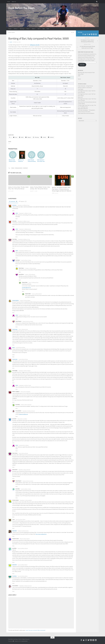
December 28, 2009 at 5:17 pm (25, 251)
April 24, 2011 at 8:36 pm (26, 392)
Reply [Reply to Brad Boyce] (17, 266)
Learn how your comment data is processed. (36, 630)
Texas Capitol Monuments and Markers (86, 113)
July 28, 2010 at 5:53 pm (23, 359)
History (15, 29)
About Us (14, 2)
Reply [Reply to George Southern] (13, 313)
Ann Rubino (14, 576)
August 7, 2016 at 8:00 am (30, 274)
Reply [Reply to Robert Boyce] (20, 272)
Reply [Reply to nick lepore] (13, 211)
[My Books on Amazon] (83, 34)
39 (73, 32)
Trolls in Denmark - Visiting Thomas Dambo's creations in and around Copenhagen (85, 88)
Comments (13, 201)
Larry (11, 42)
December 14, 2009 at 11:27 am (25, 213)
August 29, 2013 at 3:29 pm (28, 321)
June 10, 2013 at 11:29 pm (26, 260)
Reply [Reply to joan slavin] (13, 443)
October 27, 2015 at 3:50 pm (31, 268)
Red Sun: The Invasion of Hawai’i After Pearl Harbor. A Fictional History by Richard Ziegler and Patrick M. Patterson (62, 189)
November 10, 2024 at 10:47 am (26, 586)
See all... (80, 79)
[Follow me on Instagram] (87, 34)
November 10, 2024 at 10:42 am (29, 411)
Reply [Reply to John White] (17, 498)
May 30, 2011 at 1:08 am (22, 419)
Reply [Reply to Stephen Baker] (23, 291)
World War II (12, 32)
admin (17, 213)
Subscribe (82, 65)
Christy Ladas (15, 329)
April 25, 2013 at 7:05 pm (21, 519)
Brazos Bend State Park (83, 109)
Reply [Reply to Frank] (13, 528)
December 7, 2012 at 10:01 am (25, 470)
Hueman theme (25, 641)
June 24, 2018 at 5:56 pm (23, 565)
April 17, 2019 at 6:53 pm (37, 294)
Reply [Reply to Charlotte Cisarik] (13, 546)
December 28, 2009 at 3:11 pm (24, 239)
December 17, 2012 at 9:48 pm (26, 500)
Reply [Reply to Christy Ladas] (13, 345)
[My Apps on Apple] (85, 34)
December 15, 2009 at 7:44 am (24, 221)
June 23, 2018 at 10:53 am (23, 548)
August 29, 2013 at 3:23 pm (28, 481)
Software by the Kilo (19, 168)
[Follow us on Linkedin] (96, 34)
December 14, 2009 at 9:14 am (24, 205)
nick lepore (14, 205)
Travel (10, 29)
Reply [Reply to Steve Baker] (13, 248)
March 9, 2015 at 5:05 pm (25, 539)
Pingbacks (23, 201)
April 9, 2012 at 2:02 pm (23, 453)
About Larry (80, 97)
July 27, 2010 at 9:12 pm (23, 329)
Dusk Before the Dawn (21, 8)
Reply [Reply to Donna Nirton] (20, 280)
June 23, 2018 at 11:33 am (26, 489)
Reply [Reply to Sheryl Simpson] (17, 327)
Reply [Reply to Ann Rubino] (17, 408)
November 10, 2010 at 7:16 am (25, 385)
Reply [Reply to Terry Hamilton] (17, 416)
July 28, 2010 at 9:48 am (21, 347)
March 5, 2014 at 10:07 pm (26, 405)
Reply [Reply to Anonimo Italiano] (13, 517)
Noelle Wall (14, 531)
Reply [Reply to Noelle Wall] (13, 536)
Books (33, 29)
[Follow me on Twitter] (89, 34)
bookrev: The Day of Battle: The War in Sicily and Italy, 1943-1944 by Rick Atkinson (39, 189)
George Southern (16, 300)
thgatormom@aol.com (24, 414)
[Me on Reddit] (92, 34)
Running (22, 29)
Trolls (48, 29)
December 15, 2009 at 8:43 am (25, 229)
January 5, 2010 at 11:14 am (25, 315)
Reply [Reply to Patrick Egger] (13, 383)
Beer (44, 29)
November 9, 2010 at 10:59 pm (25, 371)
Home (9, 2)
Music (28, 29)
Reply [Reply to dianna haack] (13, 478)
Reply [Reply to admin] (17, 219)
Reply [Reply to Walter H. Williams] (13, 402)
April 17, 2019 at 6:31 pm (34, 282)
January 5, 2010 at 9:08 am (25, 300)
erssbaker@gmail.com (27, 288)
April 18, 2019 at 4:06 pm (23, 576)
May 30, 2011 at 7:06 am (24, 445)
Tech (39, 29)
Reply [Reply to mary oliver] (13, 227)
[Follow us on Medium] (94, 34)
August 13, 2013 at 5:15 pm (23, 531)
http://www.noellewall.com (41, 534)
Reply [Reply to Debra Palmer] (13, 467)
